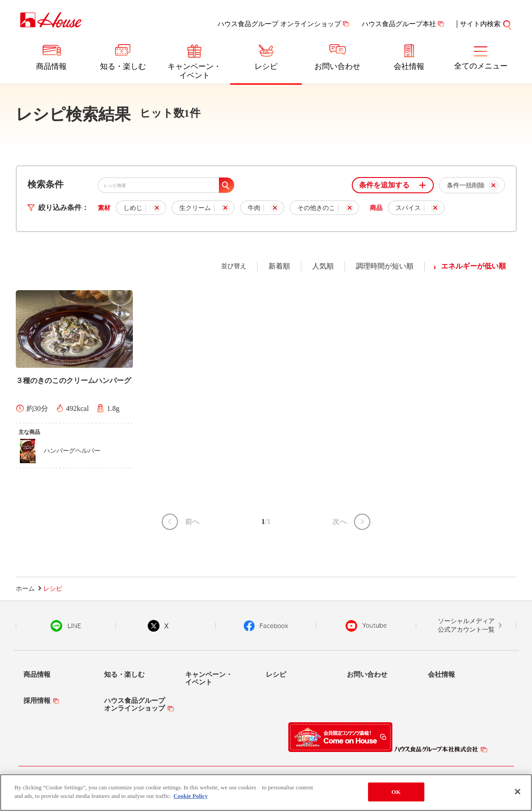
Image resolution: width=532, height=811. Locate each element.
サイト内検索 (486, 24)
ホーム (25, 589)
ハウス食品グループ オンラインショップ (279, 24)
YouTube (366, 626)
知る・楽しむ (123, 66)
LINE (66, 626)
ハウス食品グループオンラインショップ (134, 704)
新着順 (279, 266)
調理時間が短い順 (385, 266)
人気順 (323, 266)
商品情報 (51, 66)
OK (396, 794)
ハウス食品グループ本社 (399, 24)
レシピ (266, 66)
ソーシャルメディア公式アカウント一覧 (466, 626)
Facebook (266, 626)
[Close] (518, 793)
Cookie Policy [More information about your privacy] (191, 798)
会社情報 (409, 66)
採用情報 (37, 701)
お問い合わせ (337, 66)
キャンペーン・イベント (194, 71)
